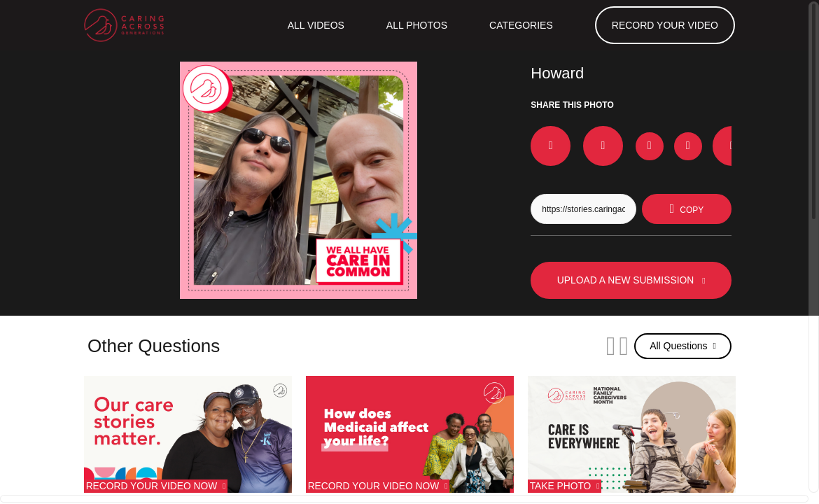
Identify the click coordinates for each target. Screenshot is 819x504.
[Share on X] (583, 140)
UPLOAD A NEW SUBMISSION (631, 280)
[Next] (605, 346)
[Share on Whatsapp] (699, 140)
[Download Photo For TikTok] (660, 141)
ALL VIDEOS (313, 25)
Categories (520, 25)
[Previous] (576, 346)
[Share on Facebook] (545, 140)
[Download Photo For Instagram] (622, 141)
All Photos (415, 25)
